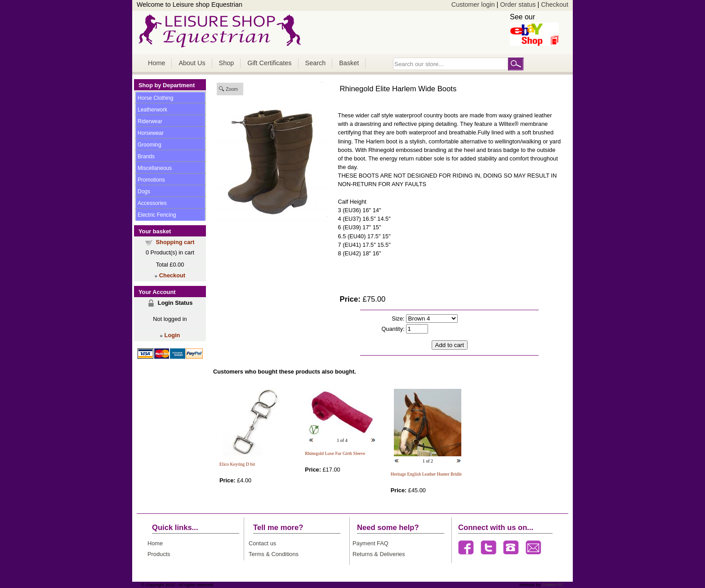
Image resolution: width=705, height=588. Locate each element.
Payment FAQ (370, 543)
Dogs (144, 192)
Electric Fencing (157, 215)
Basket (349, 63)
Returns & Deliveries (379, 554)
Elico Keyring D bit (237, 464)
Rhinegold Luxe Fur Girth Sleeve (335, 453)
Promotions (151, 180)
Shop (227, 63)
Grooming (149, 145)
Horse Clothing (155, 98)
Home (156, 63)
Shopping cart (175, 242)
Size (397, 318)
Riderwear (150, 121)
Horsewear (151, 133)
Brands (146, 156)
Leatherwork (152, 110)
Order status (518, 4)
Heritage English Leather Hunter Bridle (426, 474)
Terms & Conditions (274, 554)
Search (316, 63)
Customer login (473, 4)
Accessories (152, 203)
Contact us (262, 543)
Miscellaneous (155, 168)
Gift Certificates (269, 63)
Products (159, 554)
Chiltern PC (552, 585)
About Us (192, 63)
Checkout (555, 4)
